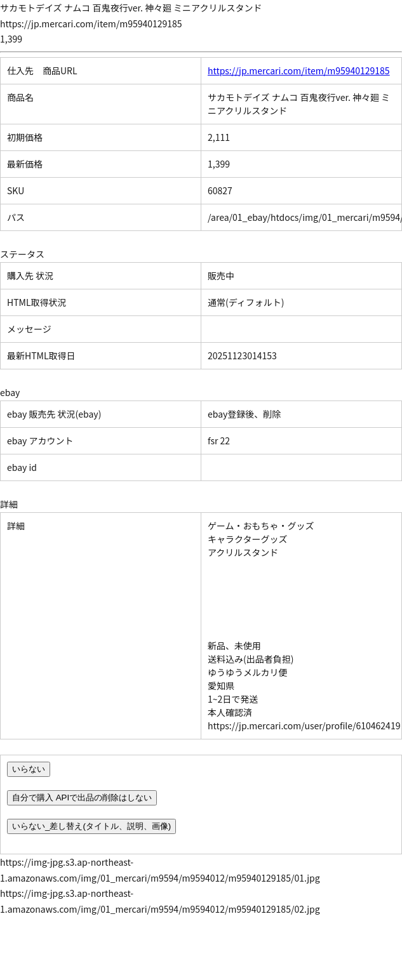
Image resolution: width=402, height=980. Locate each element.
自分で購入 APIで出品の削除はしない (82, 798)
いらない (29, 769)
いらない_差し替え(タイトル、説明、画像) (91, 826)
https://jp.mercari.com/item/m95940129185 (299, 70)
